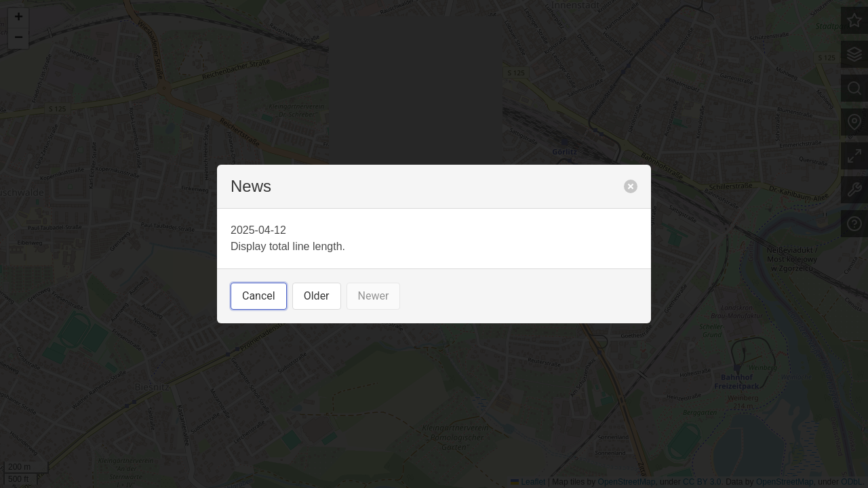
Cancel (259, 296)
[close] (631, 186)
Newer (374, 296)
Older (317, 296)
